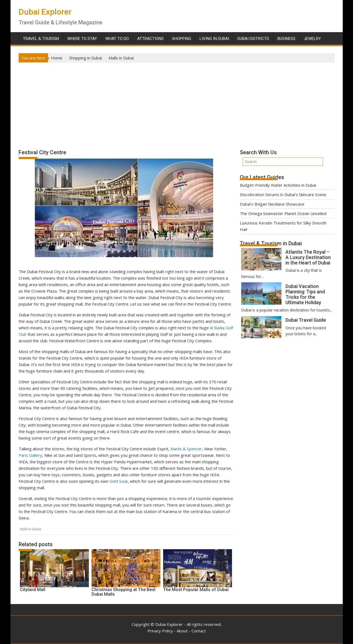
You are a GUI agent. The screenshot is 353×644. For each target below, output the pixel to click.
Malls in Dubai (31, 529)
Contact (199, 631)
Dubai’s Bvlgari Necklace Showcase (272, 204)
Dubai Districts (253, 39)
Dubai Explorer (45, 12)
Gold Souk (119, 481)
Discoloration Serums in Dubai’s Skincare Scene (283, 194)
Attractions (150, 39)
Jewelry (312, 39)
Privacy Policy (160, 631)
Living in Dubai (214, 39)
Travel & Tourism (41, 39)
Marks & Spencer (186, 449)
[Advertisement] (177, 103)
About (182, 631)
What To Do (117, 39)
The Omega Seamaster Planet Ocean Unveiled (283, 213)
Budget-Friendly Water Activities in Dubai (278, 185)
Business (286, 39)
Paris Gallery (30, 455)
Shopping (182, 39)
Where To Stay (82, 39)
